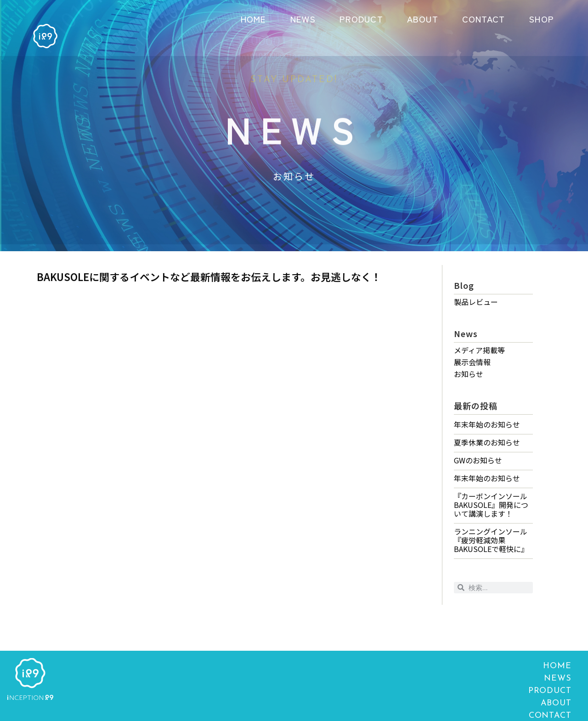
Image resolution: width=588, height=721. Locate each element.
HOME (254, 19)
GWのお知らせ (478, 460)
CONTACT (483, 19)
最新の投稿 (476, 406)
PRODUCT (361, 19)
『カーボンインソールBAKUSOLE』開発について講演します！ (491, 505)
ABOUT (423, 19)
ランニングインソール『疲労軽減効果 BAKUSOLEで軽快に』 (491, 540)
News (466, 333)
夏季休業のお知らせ (487, 442)
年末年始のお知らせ (487, 424)
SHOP (541, 19)
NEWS (303, 19)
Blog (464, 285)
